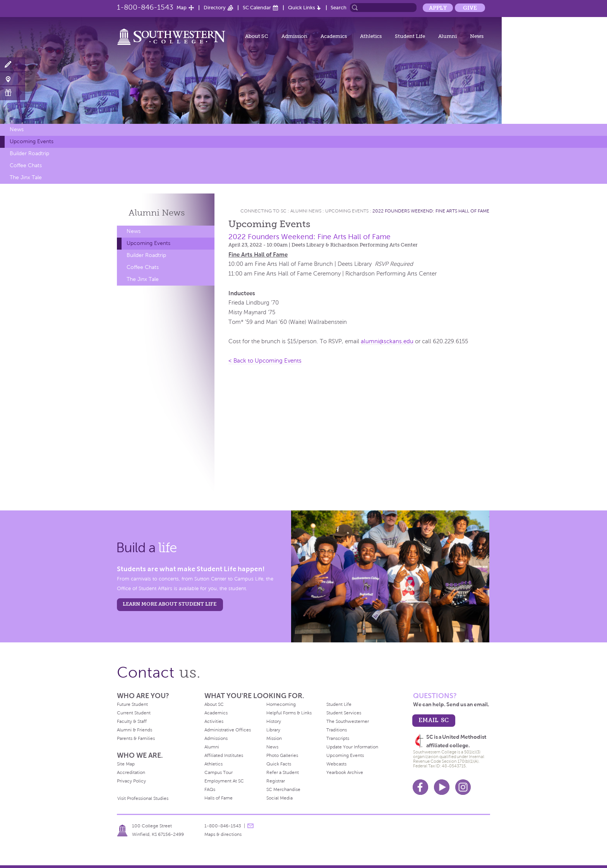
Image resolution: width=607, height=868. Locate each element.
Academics (334, 36)
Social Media (279, 798)
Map (182, 8)
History (274, 721)
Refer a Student (283, 772)
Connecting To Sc (263, 211)
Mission (274, 738)
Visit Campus (13, 79)
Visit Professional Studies (143, 798)
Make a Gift (13, 93)
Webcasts (336, 764)
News (477, 36)
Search (339, 8)
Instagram (463, 787)
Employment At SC (224, 781)
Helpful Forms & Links (289, 713)
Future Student (132, 704)
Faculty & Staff (132, 721)
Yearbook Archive (345, 772)
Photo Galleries (282, 755)
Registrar (276, 781)
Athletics (371, 36)
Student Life (410, 36)
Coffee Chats (26, 165)
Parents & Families (136, 738)
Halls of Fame (219, 798)
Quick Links (302, 8)
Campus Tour (219, 772)
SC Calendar (257, 8)
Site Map (126, 764)
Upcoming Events (32, 141)
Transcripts (338, 738)
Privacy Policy (131, 781)
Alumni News (306, 211)
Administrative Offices (228, 730)
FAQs (210, 789)
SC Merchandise (283, 789)
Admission (294, 36)
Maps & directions (223, 834)
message (250, 826)
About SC (257, 36)
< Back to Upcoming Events (265, 361)
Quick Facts (279, 764)
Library (273, 730)
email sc (434, 720)
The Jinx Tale (26, 177)
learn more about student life (170, 604)
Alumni (448, 36)
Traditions (337, 730)
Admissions (216, 738)
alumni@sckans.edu (387, 341)
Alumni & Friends (135, 730)
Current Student (134, 713)
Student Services (344, 713)
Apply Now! (13, 65)
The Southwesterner (348, 721)
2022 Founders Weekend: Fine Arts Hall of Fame (431, 211)
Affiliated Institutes (224, 755)
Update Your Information (352, 747)
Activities (214, 721)
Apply (438, 8)
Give (470, 8)
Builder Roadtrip (29, 153)
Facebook (420, 787)
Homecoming (281, 704)
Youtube (442, 787)
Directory (215, 8)
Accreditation (131, 772)
